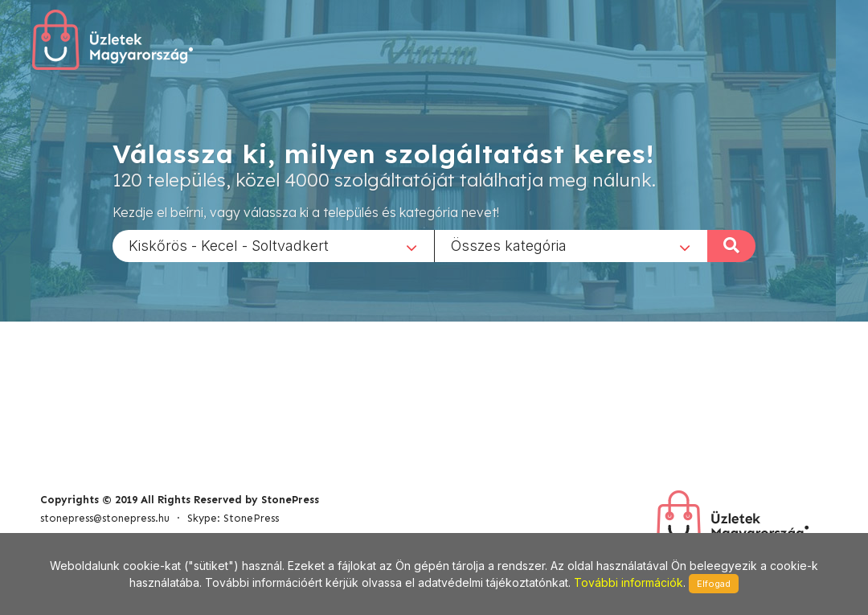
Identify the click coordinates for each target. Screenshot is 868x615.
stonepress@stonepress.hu (105, 518)
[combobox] (273, 245)
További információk (628, 582)
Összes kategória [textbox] (509, 245)
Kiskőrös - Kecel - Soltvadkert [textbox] (229, 245)
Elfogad (714, 584)
